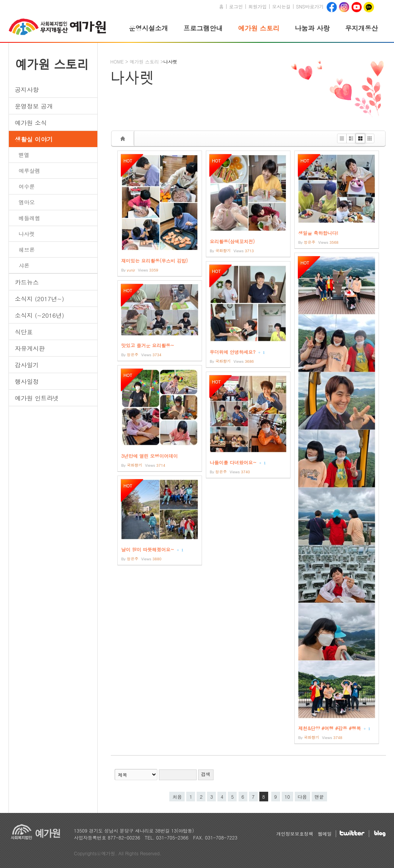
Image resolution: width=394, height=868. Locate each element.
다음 (302, 797)
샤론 (24, 265)
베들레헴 (30, 218)
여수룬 (27, 186)
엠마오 (27, 202)
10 (286, 796)
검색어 (111, 756)
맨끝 (319, 797)
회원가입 (257, 6)
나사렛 (27, 234)
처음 (177, 797)
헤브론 (27, 250)
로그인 (236, 6)
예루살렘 (30, 171)
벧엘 (24, 155)
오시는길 (281, 6)
